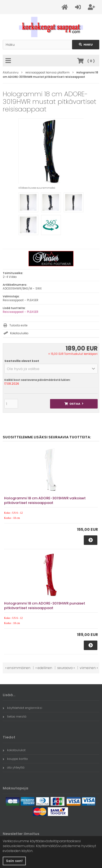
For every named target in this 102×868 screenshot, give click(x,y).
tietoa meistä (15, 716)
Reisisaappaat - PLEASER (21, 312)
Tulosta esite (18, 325)
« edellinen (44, 668)
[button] (51, 369)
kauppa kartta (15, 759)
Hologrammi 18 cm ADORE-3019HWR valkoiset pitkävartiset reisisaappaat (45, 500)
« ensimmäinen (18, 668)
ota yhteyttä (14, 767)
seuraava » (66, 668)
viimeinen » (89, 668)
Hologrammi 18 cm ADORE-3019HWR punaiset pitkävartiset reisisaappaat (45, 606)
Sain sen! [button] (14, 861)
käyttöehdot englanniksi (22, 708)
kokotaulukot (14, 750)
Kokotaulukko (19, 333)
